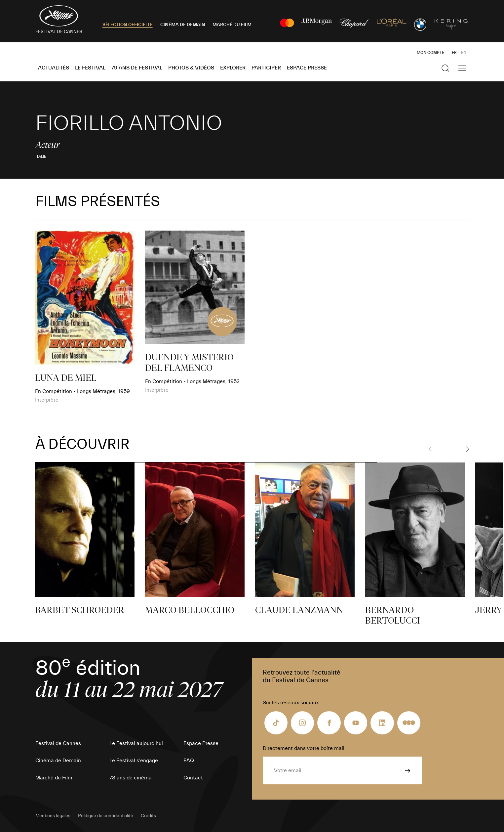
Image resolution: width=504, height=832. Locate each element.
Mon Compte (430, 53)
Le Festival (90, 68)
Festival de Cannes (58, 743)
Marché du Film (54, 778)
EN (464, 53)
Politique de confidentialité (106, 816)
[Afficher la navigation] (462, 68)
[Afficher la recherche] (446, 68)
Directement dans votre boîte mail (304, 748)
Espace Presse (307, 68)
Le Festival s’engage (134, 761)
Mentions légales (53, 816)
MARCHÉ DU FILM (232, 25)
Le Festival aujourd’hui (136, 743)
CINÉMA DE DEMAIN (183, 25)
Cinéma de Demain (58, 761)
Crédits (148, 816)
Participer (266, 68)
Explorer (233, 68)
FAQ (189, 761)
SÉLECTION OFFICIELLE (128, 25)
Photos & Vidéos (191, 68)
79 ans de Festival (137, 68)
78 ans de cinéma (131, 778)
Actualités (54, 68)
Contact (193, 778)
